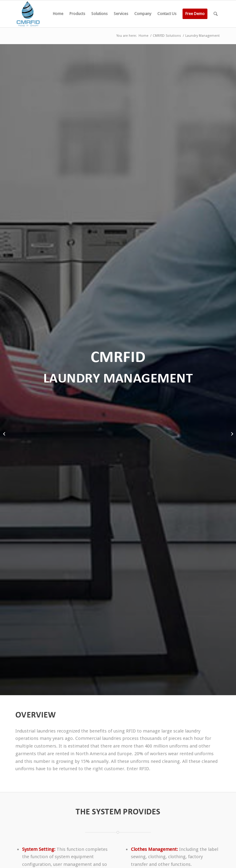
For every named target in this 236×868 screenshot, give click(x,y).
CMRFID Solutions (167, 36)
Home (144, 36)
